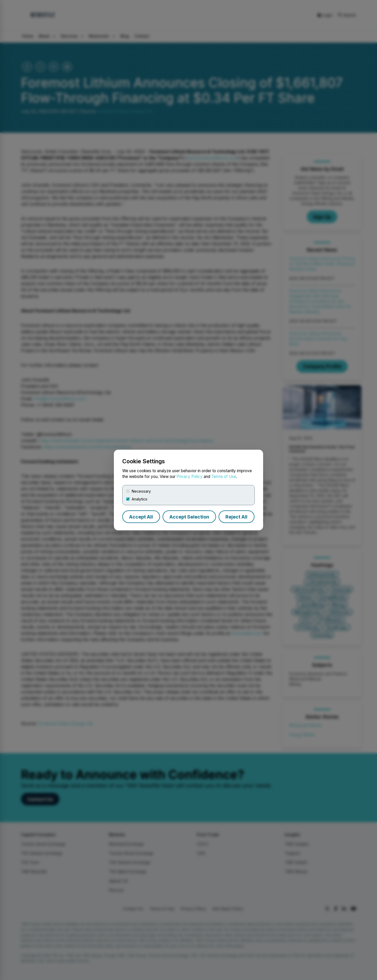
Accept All (141, 517)
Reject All (236, 517)
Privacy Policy (190, 477)
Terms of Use (224, 477)
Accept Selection (189, 517)
